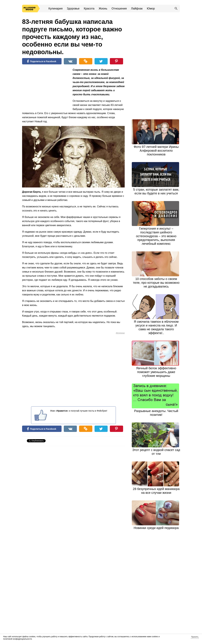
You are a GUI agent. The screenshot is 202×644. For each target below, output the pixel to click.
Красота (89, 9)
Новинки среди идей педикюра (156, 528)
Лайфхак (137, 9)
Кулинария (55, 9)
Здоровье (73, 9)
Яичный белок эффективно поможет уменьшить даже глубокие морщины (156, 372)
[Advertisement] (46, 88)
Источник (120, 333)
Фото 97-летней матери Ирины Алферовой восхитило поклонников (156, 151)
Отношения (119, 9)
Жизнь (103, 9)
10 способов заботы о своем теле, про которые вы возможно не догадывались (156, 283)
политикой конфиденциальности (17, 639)
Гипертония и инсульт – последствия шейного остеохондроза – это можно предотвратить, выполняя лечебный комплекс (156, 236)
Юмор (151, 9)
